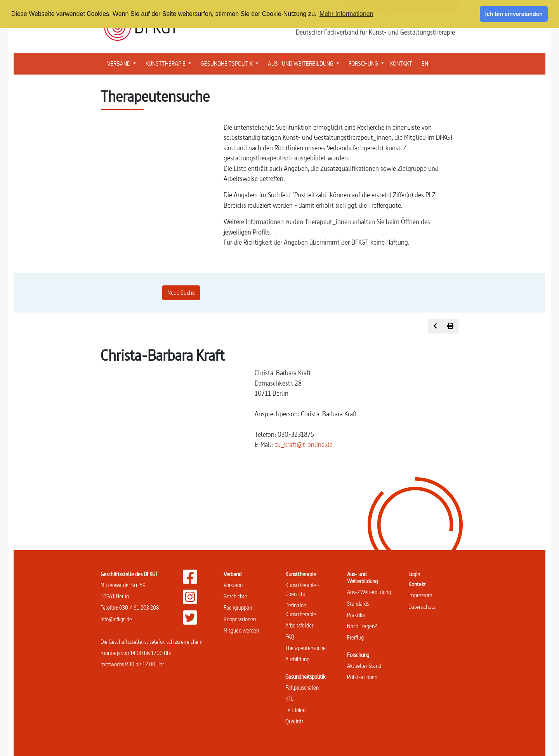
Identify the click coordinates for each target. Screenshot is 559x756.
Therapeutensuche (306, 648)
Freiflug (355, 637)
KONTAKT (401, 63)
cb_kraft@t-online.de (304, 444)
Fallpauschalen (302, 687)
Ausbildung (297, 659)
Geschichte (235, 596)
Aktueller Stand (364, 666)
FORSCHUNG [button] (368, 63)
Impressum (420, 595)
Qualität (294, 721)
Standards (358, 604)
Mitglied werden (241, 630)
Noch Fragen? (362, 626)
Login (414, 574)
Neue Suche (181, 293)
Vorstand (233, 585)
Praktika (356, 615)
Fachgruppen (238, 607)
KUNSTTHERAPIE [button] (170, 63)
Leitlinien (295, 710)
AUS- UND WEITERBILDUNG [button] (305, 63)
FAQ (290, 637)
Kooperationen (240, 619)
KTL (289, 699)
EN (425, 63)
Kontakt (417, 584)
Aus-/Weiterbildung (369, 592)
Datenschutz (422, 607)
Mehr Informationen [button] (346, 14)
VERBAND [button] (123, 63)
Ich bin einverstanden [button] (514, 14)
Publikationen (362, 677)
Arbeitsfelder (299, 625)
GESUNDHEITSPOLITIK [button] (231, 63)
